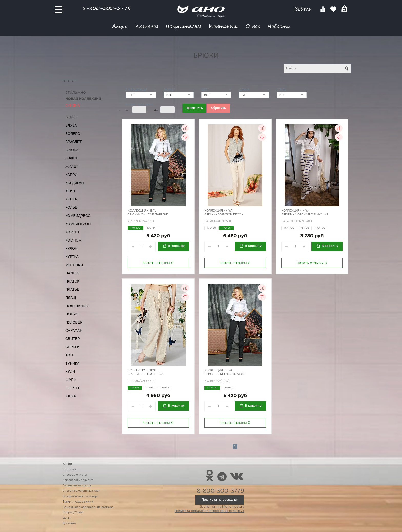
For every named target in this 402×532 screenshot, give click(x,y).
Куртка (72, 257)
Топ (69, 355)
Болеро (73, 134)
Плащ (71, 298)
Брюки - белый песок (145, 374)
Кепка (71, 199)
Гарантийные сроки (77, 486)
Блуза (71, 125)
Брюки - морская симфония (305, 215)
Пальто (73, 273)
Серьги (73, 347)
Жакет (72, 158)
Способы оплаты (75, 475)
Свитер (73, 339)
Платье (72, 289)
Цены (66, 518)
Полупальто (77, 306)
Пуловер (74, 322)
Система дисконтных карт (81, 491)
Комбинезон (78, 224)
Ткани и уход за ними (78, 502)
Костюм (73, 240)
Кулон (71, 248)
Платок (72, 281)
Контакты (224, 26)
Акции (120, 26)
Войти (304, 9)
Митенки (74, 265)
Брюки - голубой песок (224, 215)
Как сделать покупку (78, 480)
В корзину (176, 246)
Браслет (73, 142)
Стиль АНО (76, 93)
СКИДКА (73, 106)
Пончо (72, 314)
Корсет (73, 232)
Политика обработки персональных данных (209, 511)
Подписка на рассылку (220, 500)
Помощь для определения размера (88, 507)
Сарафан (74, 330)
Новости (279, 26)
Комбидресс (78, 216)
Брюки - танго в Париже (148, 215)
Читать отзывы (158, 263)
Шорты (72, 388)
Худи (70, 372)
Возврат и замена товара (81, 496)
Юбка (71, 396)
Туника (72, 363)
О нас (253, 26)
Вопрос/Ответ (73, 513)
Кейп (70, 191)
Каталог (147, 26)
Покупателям (184, 26)
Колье (71, 207)
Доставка (69, 523)
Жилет (72, 166)
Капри (71, 175)
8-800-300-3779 (107, 8)
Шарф (71, 380)
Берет (71, 117)
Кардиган (75, 183)
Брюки (72, 150)
